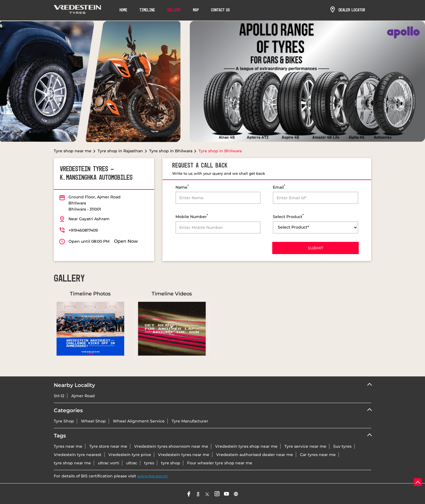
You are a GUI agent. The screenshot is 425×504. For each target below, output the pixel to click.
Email (279, 187)
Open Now (126, 241)
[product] (315, 227)
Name (182, 187)
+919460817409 (83, 230)
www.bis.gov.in (152, 476)
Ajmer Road (83, 396)
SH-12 (59, 396)
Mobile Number (192, 216)
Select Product (288, 216)
